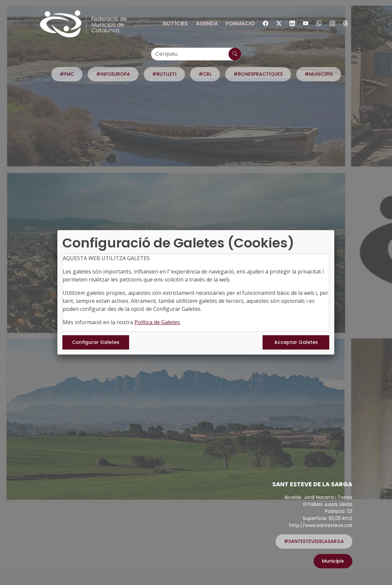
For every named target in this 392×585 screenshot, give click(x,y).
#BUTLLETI (164, 74)
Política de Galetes (157, 322)
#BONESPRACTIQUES (258, 74)
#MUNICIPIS (319, 74)
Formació (240, 24)
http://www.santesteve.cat (321, 525)
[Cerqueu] (196, 54)
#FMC (67, 74)
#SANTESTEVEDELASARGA (314, 541)
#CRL (205, 74)
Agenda (207, 24)
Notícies (175, 24)
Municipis (333, 561)
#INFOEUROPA (113, 74)
